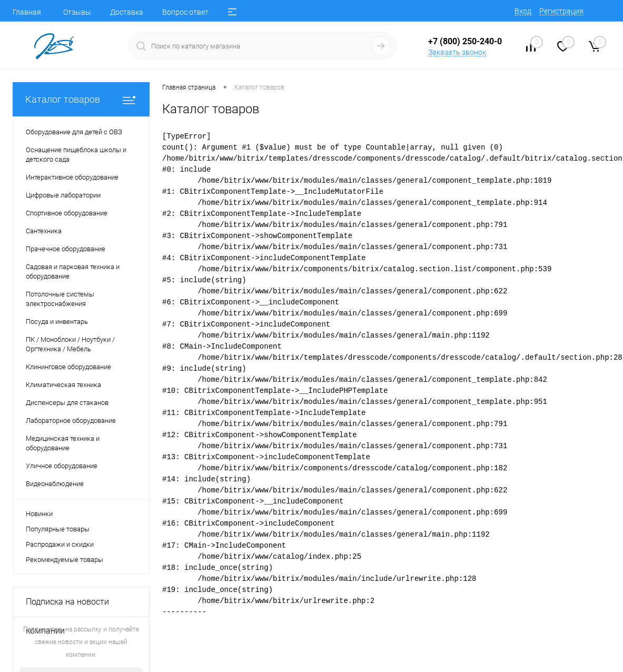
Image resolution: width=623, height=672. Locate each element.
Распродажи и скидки (60, 544)
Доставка (127, 12)
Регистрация (561, 11)
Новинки (39, 514)
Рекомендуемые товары (65, 560)
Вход (523, 11)
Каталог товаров (81, 99)
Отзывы (77, 12)
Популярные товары (58, 529)
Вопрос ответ (185, 12)
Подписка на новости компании (67, 607)
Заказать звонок (457, 52)
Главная (27, 12)
